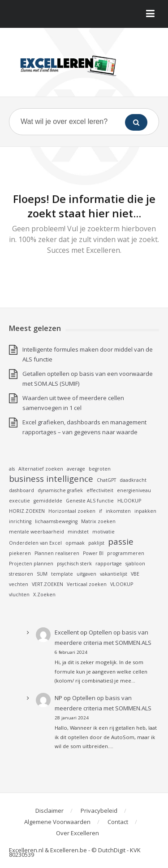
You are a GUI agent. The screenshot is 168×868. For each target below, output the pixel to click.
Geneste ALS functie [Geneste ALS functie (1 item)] (90, 501)
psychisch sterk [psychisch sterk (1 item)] (74, 564)
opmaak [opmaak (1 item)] (75, 543)
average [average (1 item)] (76, 469)
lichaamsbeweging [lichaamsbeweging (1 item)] (56, 521)
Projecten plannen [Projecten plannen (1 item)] (31, 564)
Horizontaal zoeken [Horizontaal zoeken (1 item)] (72, 511)
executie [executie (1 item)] (19, 501)
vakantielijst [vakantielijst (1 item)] (114, 574)
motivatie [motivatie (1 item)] (103, 532)
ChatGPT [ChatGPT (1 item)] (106, 480)
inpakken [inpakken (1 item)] (145, 511)
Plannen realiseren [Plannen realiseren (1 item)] (57, 553)
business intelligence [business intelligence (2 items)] (51, 479)
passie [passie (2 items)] (121, 542)
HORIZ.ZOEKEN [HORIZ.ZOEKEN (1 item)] (27, 511)
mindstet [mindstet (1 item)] (78, 532)
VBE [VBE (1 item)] (135, 574)
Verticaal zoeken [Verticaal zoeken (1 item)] (87, 584)
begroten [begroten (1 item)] (100, 469)
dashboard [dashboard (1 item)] (22, 490)
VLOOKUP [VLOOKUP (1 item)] (122, 584)
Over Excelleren (78, 833)
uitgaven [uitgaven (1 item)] (86, 574)
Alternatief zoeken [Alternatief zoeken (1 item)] (41, 469)
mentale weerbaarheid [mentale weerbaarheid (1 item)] (37, 532)
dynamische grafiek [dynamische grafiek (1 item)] (60, 490)
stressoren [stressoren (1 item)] (21, 574)
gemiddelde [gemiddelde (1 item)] (48, 501)
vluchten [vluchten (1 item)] (19, 595)
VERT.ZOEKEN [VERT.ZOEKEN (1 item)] (47, 584)
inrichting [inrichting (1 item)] (20, 521)
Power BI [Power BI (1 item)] (93, 553)
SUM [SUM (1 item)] (42, 574)
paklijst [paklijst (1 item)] (96, 543)
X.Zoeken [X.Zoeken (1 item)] (44, 595)
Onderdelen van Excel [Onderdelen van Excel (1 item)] (35, 543)
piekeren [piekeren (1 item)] (20, 553)
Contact (118, 822)
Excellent (67, 632)
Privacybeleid (99, 811)
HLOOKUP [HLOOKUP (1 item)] (129, 501)
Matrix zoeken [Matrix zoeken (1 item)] (98, 521)
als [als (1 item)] (12, 469)
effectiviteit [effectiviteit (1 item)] (100, 490)
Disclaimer (50, 811)
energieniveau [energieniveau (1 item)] (134, 490)
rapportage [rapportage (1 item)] (109, 564)
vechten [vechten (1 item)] (19, 584)
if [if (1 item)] (101, 511)
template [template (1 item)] (62, 574)
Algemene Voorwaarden (57, 822)
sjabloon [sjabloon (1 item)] (135, 564)
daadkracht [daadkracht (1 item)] (133, 480)
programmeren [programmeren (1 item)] (126, 553)
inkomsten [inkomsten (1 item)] (118, 511)
